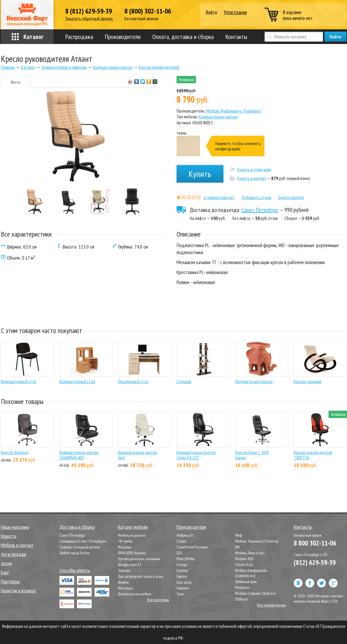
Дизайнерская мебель (135, 594)
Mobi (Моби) (186, 559)
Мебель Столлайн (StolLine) (255, 593)
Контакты (236, 37)
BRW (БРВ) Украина (132, 553)
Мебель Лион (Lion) (250, 553)
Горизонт (183, 588)
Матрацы (125, 547)
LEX (179, 553)
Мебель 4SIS (244, 559)
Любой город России (75, 553)
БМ (237, 547)
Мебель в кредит (17, 545)
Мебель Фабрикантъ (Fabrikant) (234, 111)
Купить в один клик (254, 169)
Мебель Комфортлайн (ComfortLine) (251, 573)
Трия (180, 594)
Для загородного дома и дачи (141, 576)
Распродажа (79, 37)
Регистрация (235, 12)
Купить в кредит (252, 178)
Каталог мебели (133, 527)
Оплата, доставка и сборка (183, 37)
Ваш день (184, 582)
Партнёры (10, 581)
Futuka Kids (244, 565)
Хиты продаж (13, 554)
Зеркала (124, 570)
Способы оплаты (75, 570)
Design (182, 565)
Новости (9, 536)
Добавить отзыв (256, 197)
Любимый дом (246, 582)
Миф (239, 535)
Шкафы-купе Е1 (130, 565)
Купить (200, 174)
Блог (5, 572)
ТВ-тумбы (125, 541)
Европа (182, 576)
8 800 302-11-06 (315, 543)
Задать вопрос (291, 197)
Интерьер (125, 588)
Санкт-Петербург (260, 210)
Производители (123, 37)
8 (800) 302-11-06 (148, 11)
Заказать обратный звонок (89, 19)
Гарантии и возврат (19, 591)
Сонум (181, 541)
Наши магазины (15, 527)
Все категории (158, 600)
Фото (16, 82)
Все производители (271, 605)
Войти (211, 12)
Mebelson (242, 587)
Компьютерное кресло (218, 117)
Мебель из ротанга (132, 535)
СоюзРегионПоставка (192, 547)
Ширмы (123, 582)
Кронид (182, 570)
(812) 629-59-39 (315, 562)
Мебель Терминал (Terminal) (257, 541)
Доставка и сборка (77, 527)
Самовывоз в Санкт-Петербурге (83, 541)
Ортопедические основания (139, 559)
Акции (6, 563)
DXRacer (242, 599)
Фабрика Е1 (185, 535)
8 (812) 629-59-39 (89, 11)
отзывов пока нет (219, 197)
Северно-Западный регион (80, 547)
